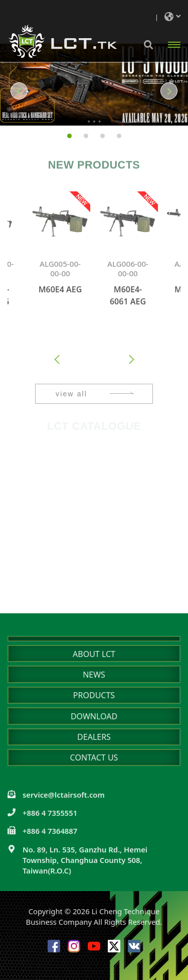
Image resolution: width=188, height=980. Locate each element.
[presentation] (58, 360)
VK (134, 946)
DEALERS (94, 737)
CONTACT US (94, 757)
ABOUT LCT (94, 654)
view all (71, 394)
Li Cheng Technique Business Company (63, 41)
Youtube (94, 946)
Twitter (114, 946)
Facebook (54, 946)
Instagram (74, 946)
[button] (14, 91)
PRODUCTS (94, 695)
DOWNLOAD (94, 716)
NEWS (94, 675)
